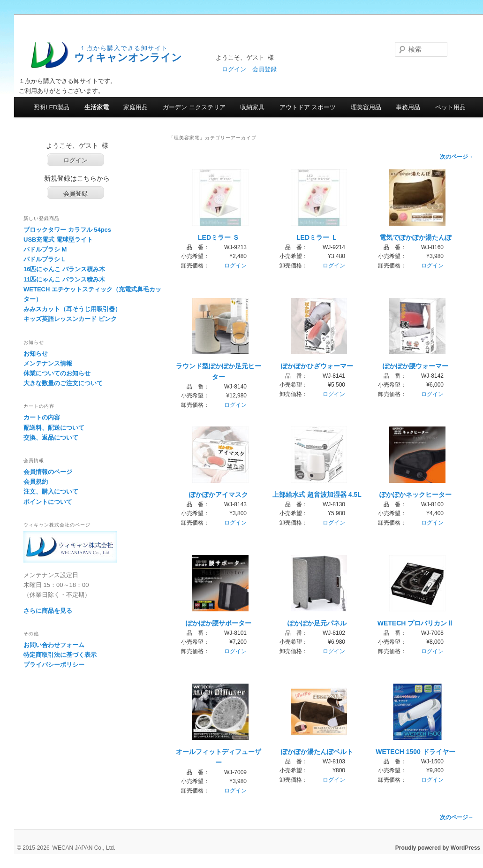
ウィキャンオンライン (128, 57)
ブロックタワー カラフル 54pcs (67, 230)
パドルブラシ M (45, 249)
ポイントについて (48, 502)
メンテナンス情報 (48, 363)
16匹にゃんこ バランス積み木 (64, 269)
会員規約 (36, 482)
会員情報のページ (48, 472)
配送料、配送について (54, 428)
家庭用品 (136, 107)
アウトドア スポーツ (308, 107)
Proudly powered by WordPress (438, 848)
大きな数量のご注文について (63, 383)
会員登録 (264, 69)
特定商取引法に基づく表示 (60, 655)
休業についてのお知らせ (57, 373)
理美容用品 (366, 107)
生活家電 (97, 107)
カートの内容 (42, 417)
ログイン (234, 69)
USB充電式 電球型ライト (58, 240)
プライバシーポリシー (54, 665)
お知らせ (36, 354)
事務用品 (408, 107)
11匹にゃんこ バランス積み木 (64, 279)
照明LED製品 (51, 107)
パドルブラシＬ (45, 259)
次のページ (457, 157)
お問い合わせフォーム (54, 645)
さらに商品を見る (48, 611)
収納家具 (252, 107)
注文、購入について (51, 491)
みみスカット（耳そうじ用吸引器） (72, 309)
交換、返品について (51, 438)
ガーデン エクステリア (194, 107)
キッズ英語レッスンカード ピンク (70, 319)
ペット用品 (450, 107)
